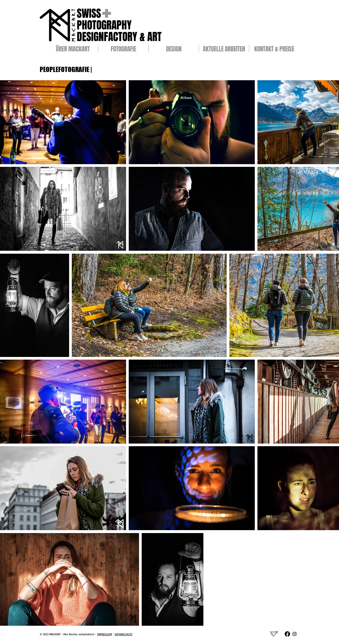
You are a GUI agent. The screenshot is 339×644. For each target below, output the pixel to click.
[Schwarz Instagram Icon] (295, 634)
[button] (123, 48)
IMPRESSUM (104, 634)
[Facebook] (287, 634)
